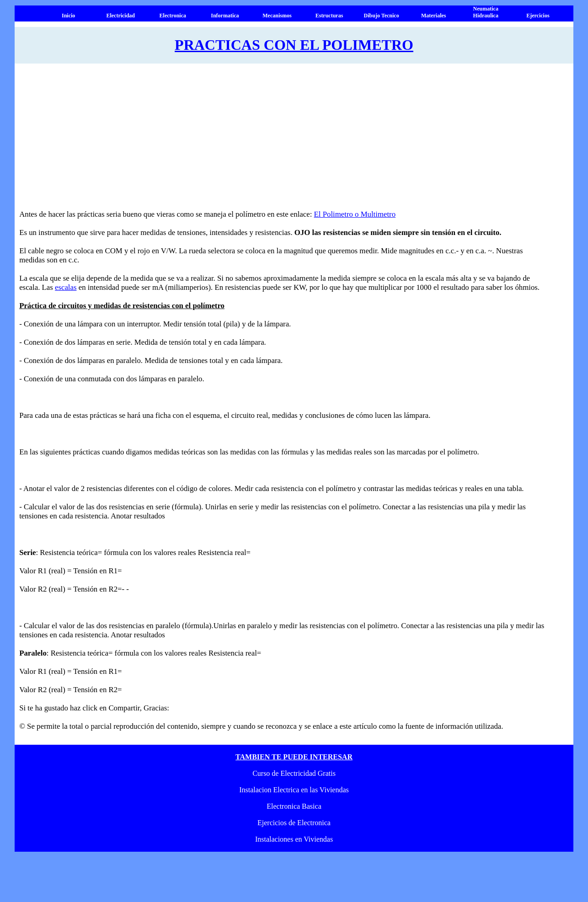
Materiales (434, 16)
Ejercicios (538, 16)
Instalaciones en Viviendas (294, 839)
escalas (66, 287)
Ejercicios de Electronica (294, 823)
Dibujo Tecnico (382, 16)
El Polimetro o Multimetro (355, 214)
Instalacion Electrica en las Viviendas (294, 790)
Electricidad (120, 16)
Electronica (173, 16)
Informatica (225, 16)
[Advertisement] (284, 141)
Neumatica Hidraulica (486, 12)
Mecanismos (277, 16)
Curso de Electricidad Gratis (294, 773)
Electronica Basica (294, 806)
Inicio (68, 16)
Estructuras (329, 16)
